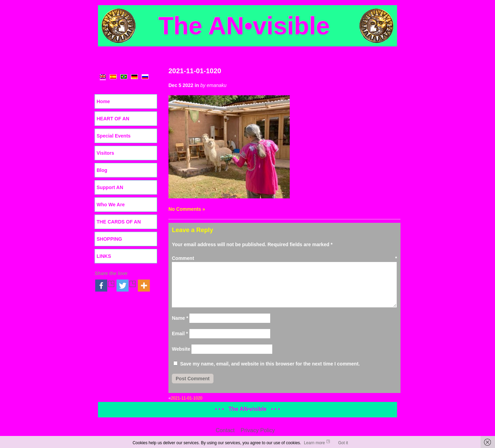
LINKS (104, 256)
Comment (284, 258)
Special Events (114, 136)
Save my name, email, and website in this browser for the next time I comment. (270, 364)
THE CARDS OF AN (119, 222)
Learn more (314, 443)
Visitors (105, 153)
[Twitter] (126, 286)
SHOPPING (109, 239)
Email (180, 334)
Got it (343, 443)
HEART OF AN (113, 119)
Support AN (110, 187)
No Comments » (187, 209)
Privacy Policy (258, 430)
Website (181, 349)
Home (103, 101)
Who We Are (111, 205)
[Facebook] (105, 286)
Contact (225, 430)
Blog (102, 170)
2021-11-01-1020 (195, 71)
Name (180, 318)
